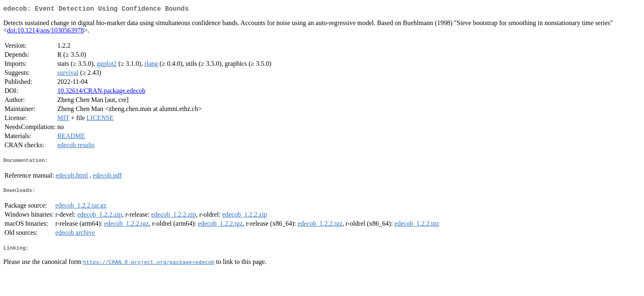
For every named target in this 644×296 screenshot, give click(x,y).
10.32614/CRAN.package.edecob (101, 92)
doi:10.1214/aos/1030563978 (45, 32)
